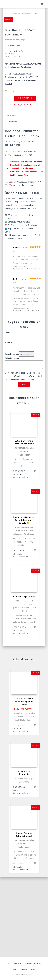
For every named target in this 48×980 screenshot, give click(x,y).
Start (6, 13)
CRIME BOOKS (27, 185)
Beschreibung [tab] (12, 196)
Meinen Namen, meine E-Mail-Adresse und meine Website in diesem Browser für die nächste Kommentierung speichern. (24, 457)
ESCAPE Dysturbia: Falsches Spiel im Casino (24, 782)
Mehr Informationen (34, 350)
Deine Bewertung (12, 435)
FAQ (9, 964)
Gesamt (15, 13)
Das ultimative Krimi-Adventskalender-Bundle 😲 (24, 601)
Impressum (17, 964)
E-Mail (8, 423)
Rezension (26, 222)
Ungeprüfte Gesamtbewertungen (15, 120)
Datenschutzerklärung (33, 964)
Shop (10, 13)
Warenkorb (23, 969)
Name (8, 413)
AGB (14, 969)
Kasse (33, 969)
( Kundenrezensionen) (12, 126)
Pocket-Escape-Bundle (24, 677)
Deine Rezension (13, 439)
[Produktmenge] (9, 179)
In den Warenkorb (24, 179)
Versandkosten (16, 137)
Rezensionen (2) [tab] (12, 202)
